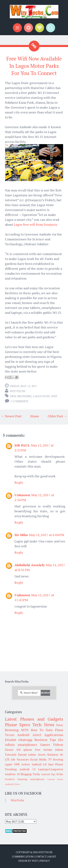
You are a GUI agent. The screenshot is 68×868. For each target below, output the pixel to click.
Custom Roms (55, 779)
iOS (19, 750)
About (52, 857)
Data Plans (54, 730)
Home (35, 416)
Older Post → (57, 416)
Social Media (38, 759)
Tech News (43, 725)
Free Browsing (21, 396)
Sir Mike (21, 535)
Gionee (9, 750)
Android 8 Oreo (12, 784)
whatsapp (25, 740)
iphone (28, 750)
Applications (54, 735)
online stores (37, 755)
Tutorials (11, 755)
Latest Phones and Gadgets (34, 719)
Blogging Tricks (30, 774)
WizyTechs (18, 391)
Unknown (22, 495)
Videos (58, 745)
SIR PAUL (22, 445)
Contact (41, 857)
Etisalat (11, 740)
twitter (26, 764)
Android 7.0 (27, 769)
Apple (9, 764)
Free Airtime (44, 750)
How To (37, 730)
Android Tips (48, 774)
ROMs (60, 774)
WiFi (54, 396)
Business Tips (45, 740)
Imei (51, 764)
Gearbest (10, 779)
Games (45, 745)
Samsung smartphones (31, 779)
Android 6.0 (39, 764)
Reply (19, 482)
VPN (17, 764)
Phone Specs (17, 725)
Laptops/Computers (51, 769)
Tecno (10, 735)
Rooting (58, 759)
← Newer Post (11, 416)
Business (53, 755)
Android (23, 735)
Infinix (59, 750)
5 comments (19, 401)
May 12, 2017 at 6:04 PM (47, 535)
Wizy (35, 861)
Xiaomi (22, 755)
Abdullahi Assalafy (30, 565)
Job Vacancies (20, 759)
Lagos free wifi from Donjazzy (36, 224)
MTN (25, 730)
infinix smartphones (21, 745)
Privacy (45, 861)
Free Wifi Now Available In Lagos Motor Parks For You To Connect (34, 66)
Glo (61, 740)
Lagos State (42, 396)
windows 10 (12, 774)
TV (50, 759)
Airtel (37, 735)
